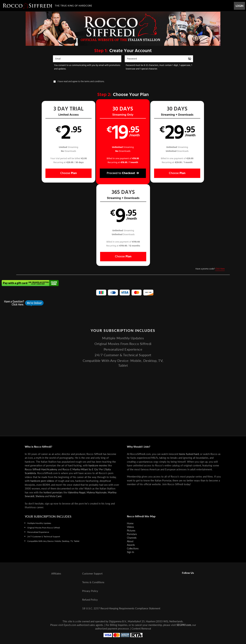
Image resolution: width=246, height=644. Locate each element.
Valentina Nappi (77, 492)
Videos (130, 527)
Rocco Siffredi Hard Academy (41, 469)
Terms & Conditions (93, 582)
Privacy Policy (90, 591)
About (130, 541)
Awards (131, 545)
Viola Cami (55, 496)
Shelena (40, 496)
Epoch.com (70, 625)
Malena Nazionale (97, 492)
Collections (133, 548)
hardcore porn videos (42, 481)
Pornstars (132, 534)
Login (239, 6)
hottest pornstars (53, 492)
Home (130, 523)
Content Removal (141, 628)
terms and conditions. (94, 82)
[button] (43, 142)
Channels (132, 538)
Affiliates (56, 573)
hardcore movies (98, 465)
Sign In (131, 552)
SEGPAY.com (184, 625)
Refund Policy (90, 600)
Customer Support (92, 573)
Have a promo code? (210, 187)
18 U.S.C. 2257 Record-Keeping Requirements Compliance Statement (121, 608)
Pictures (131, 531)
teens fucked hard (189, 454)
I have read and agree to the (81, 82)
